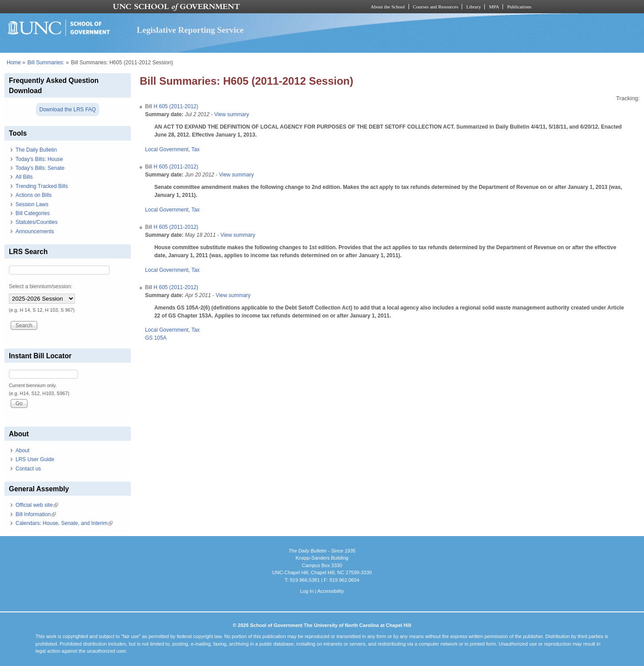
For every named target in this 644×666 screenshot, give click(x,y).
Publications (519, 7)
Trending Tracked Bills (42, 186)
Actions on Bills (33, 195)
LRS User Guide (35, 459)
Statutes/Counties (37, 222)
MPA (494, 7)
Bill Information (36, 514)
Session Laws (32, 204)
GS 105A (156, 338)
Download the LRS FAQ (68, 110)
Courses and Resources (436, 7)
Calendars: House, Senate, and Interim (64, 523)
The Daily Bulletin (36, 150)
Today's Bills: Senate (40, 168)
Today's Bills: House (39, 159)
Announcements (35, 231)
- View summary (229, 114)
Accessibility (330, 591)
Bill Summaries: (46, 63)
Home (14, 63)
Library (473, 7)
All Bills (24, 177)
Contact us (28, 469)
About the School (388, 7)
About (22, 451)
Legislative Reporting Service (190, 30)
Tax (195, 149)
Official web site (37, 505)
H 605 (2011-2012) (176, 106)
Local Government (167, 149)
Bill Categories (33, 213)
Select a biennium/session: (41, 286)
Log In (307, 591)
